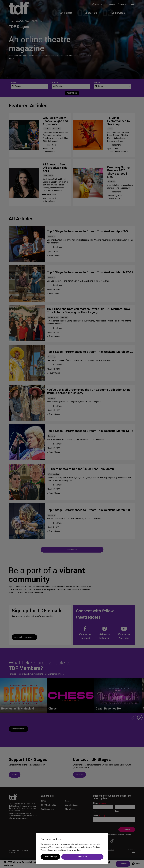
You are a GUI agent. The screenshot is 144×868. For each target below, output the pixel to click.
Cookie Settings (50, 857)
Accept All (82, 857)
